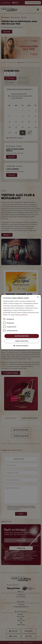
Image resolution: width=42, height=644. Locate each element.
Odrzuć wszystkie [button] (22, 341)
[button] (21, 346)
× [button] (38, 297)
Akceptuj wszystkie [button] (22, 336)
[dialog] (21, 322)
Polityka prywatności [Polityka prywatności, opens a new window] (21, 315)
